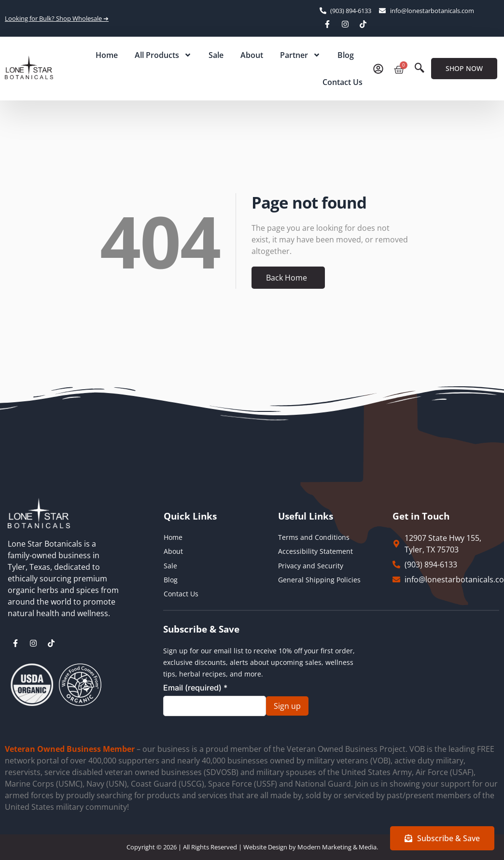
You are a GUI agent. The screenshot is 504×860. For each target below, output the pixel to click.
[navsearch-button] (420, 69)
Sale (216, 55)
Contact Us (343, 82)
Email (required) (195, 688)
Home (107, 55)
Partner (300, 55)
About (252, 55)
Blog (346, 55)
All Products (163, 55)
